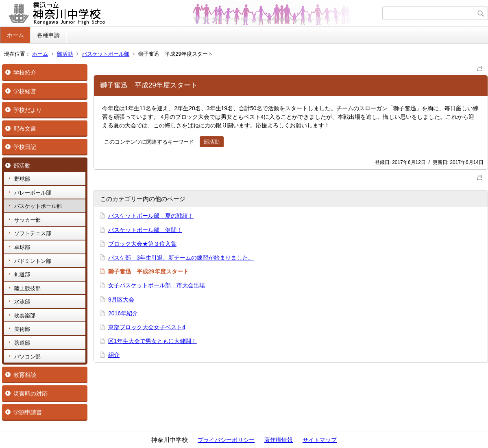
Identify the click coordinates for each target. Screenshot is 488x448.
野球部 (22, 179)
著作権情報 (279, 440)
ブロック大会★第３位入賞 (142, 244)
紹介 (114, 355)
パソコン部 (27, 357)
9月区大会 (121, 299)
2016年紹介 (123, 313)
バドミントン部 (33, 261)
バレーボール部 (33, 193)
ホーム (15, 35)
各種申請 (48, 35)
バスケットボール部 (106, 54)
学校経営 (25, 91)
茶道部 (22, 343)
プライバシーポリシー (226, 440)
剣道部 (22, 274)
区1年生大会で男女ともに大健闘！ (152, 341)
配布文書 (25, 129)
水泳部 (22, 302)
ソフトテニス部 (33, 233)
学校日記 (25, 147)
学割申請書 (28, 412)
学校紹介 (25, 72)
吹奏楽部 (25, 316)
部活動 (65, 54)
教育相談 (25, 375)
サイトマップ (320, 440)
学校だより (28, 110)
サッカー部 (27, 220)
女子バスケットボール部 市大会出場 (157, 285)
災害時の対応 (30, 393)
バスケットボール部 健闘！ (145, 230)
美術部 (22, 329)
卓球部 (22, 247)
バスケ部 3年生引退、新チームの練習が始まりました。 (181, 258)
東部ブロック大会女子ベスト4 (147, 327)
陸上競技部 (27, 288)
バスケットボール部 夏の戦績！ (151, 216)
